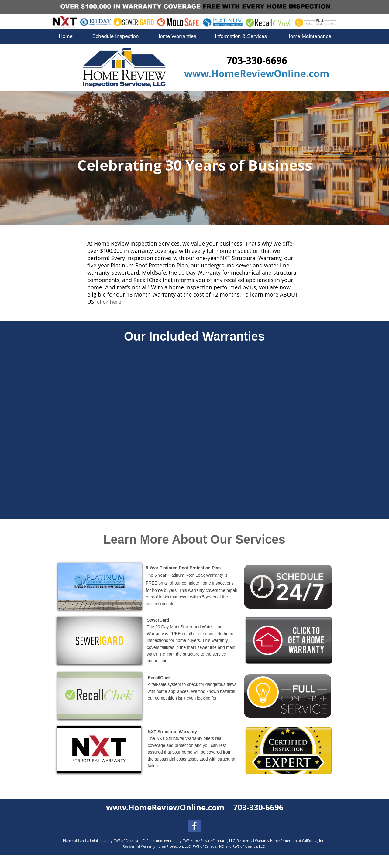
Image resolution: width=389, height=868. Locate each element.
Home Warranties (176, 36)
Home (66, 36)
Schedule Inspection (115, 36)
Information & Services (241, 36)
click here (109, 302)
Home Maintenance (309, 36)
